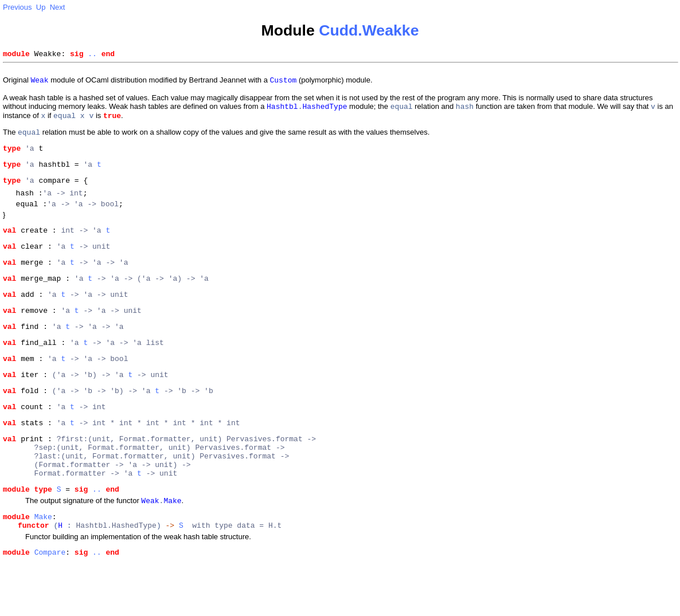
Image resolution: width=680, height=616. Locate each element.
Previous (17, 7)
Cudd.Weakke (369, 30)
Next (58, 7)
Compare (50, 606)
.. (92, 55)
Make (43, 567)
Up (41, 7)
